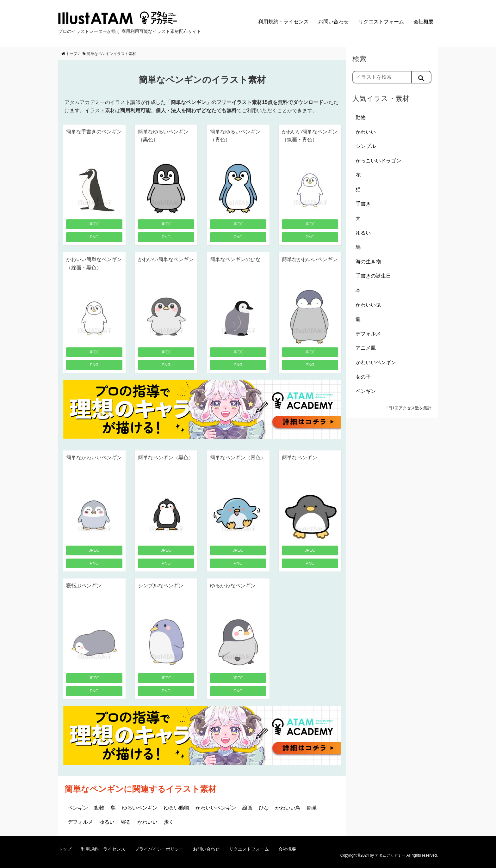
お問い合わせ (333, 22)
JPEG (94, 224)
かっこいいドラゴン (378, 161)
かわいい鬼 (368, 305)
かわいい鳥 (288, 808)
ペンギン (78, 808)
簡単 (312, 808)
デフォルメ (80, 822)
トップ (65, 849)
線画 (247, 808)
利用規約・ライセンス (283, 22)
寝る (126, 822)
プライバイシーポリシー (159, 849)
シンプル (366, 146)
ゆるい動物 (177, 808)
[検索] (422, 77)
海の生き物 (368, 262)
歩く (169, 822)
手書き (363, 204)
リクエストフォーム (381, 22)
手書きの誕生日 (373, 276)
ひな (264, 808)
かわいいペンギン (216, 808)
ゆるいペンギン (140, 808)
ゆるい (107, 822)
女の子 (363, 377)
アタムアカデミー (390, 855)
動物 (99, 808)
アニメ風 (366, 348)
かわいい (147, 822)
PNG (94, 237)
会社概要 (424, 22)
